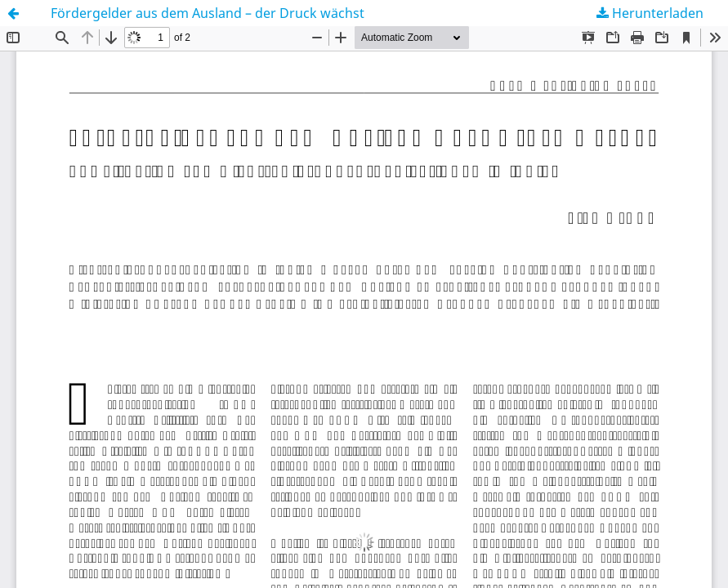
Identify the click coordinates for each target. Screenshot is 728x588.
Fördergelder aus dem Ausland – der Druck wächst (208, 13)
